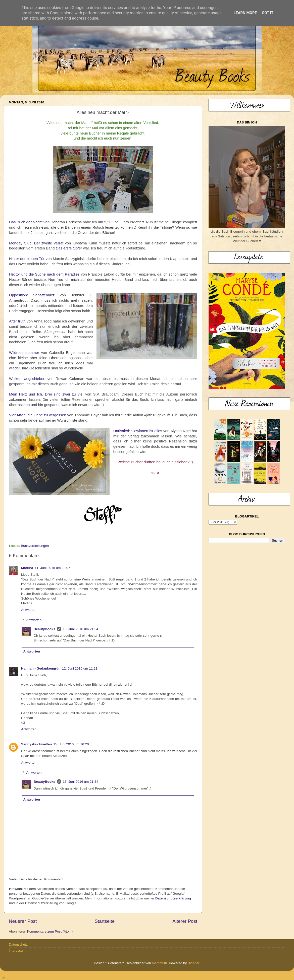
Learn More (245, 13)
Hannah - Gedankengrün (41, 668)
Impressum (17, 951)
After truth (17, 321)
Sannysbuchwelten (36, 744)
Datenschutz (18, 944)
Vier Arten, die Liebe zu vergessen (38, 415)
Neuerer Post (23, 921)
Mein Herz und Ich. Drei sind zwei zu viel (46, 394)
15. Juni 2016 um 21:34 (81, 629)
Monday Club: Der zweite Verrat (36, 243)
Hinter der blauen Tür (27, 259)
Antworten (29, 610)
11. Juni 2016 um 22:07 (52, 568)
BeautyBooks (44, 629)
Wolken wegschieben (27, 379)
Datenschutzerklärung (173, 898)
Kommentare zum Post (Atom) (50, 931)
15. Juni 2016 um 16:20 (71, 744)
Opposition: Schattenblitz (32, 295)
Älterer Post (185, 921)
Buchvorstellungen (35, 546)
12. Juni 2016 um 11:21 (80, 668)
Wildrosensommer (24, 353)
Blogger (193, 963)
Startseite (105, 921)
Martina (27, 568)
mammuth (159, 963)
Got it (268, 13)
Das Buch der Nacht (26, 222)
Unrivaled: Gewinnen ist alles (138, 431)
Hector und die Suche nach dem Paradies (44, 274)
